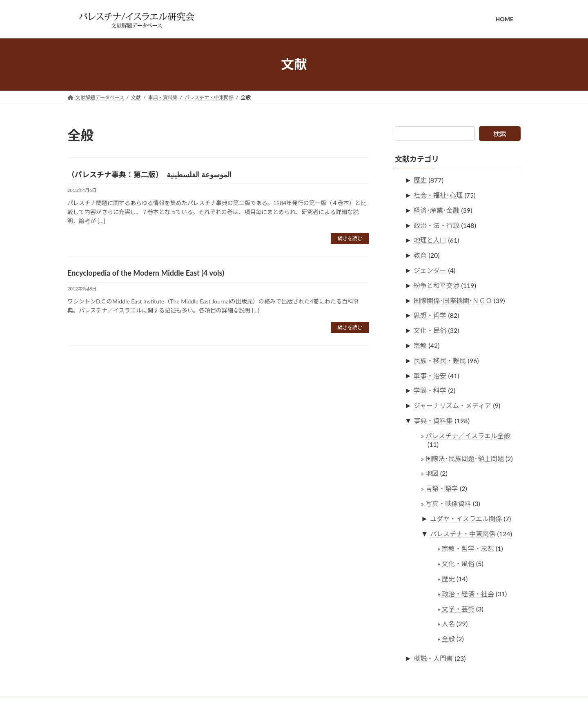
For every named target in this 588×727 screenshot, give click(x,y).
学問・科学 (430, 390)
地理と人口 (430, 240)
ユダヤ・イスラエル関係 (466, 518)
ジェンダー (430, 270)
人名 (448, 623)
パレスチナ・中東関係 (463, 533)
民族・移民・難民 (440, 360)
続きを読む (350, 238)
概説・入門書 (434, 658)
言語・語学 (442, 488)
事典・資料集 (434, 420)
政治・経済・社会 (468, 593)
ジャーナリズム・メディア (453, 405)
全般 (448, 639)
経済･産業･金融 (437, 210)
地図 (432, 473)
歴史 (421, 180)
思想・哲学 (430, 315)
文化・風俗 (458, 563)
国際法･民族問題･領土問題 (465, 458)
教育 (421, 255)
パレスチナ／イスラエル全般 (468, 435)
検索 (500, 134)
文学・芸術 (458, 608)
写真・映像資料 (448, 503)
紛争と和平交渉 (437, 285)
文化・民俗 (430, 330)
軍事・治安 (430, 375)
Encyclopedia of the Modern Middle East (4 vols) (146, 273)
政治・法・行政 (437, 225)
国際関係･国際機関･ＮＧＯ (453, 300)
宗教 (421, 345)
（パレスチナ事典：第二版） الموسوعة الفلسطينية (149, 174)
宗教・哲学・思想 (468, 548)
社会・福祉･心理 (439, 195)
